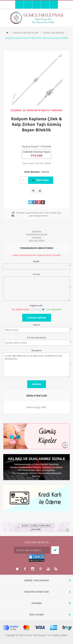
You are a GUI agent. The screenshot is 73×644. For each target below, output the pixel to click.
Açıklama (37, 231)
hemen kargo (34, 407)
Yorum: (37, 274)
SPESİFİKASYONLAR (36, 235)
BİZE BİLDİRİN (37, 241)
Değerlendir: (36, 305)
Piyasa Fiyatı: (30, 146)
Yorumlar (36, 238)
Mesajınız (37, 350)
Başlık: (36, 261)
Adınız (36, 325)
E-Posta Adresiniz (37, 338)
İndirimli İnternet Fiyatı (36, 152)
